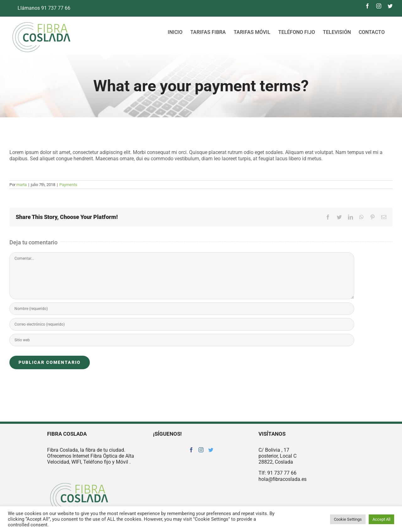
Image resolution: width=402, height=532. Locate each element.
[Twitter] (211, 450)
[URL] (182, 340)
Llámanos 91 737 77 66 (40, 8)
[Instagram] (201, 450)
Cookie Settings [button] (348, 519)
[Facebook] (191, 450)
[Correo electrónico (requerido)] (182, 324)
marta (22, 185)
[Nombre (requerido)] (182, 309)
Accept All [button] (381, 519)
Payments (68, 185)
